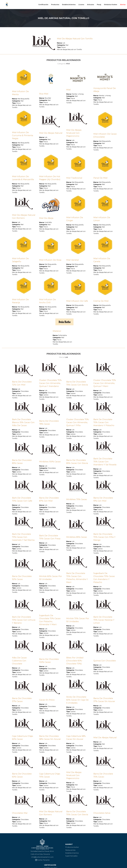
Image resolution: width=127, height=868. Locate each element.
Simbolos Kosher (111, 5)
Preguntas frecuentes (94, 853)
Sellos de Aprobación (94, 850)
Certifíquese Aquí (93, 847)
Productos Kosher (51, 847)
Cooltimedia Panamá (120, 865)
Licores (81, 5)
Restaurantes (49, 850)
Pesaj (99, 5)
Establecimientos (69, 5)
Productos (55, 5)
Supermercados (50, 856)
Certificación (43, 5)
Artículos (91, 5)
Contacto (90, 856)
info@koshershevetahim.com (22, 857)
